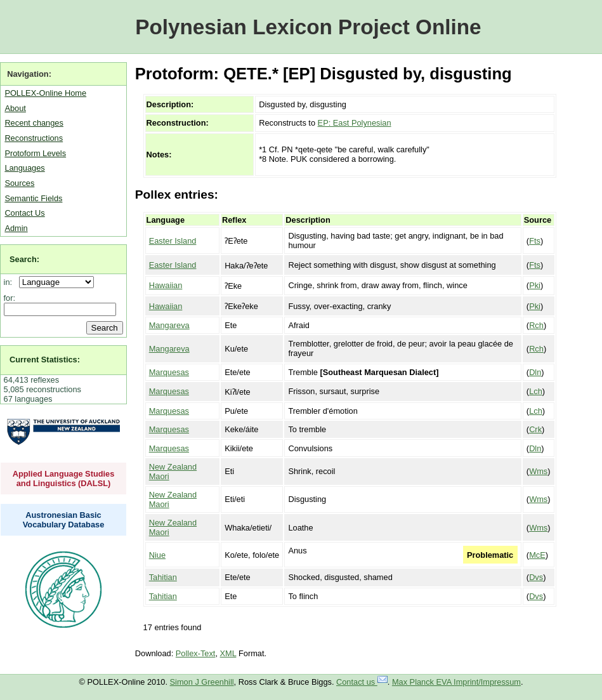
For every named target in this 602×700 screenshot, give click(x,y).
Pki (535, 285)
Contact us (362, 682)
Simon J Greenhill (202, 682)
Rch (536, 325)
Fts (535, 241)
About (15, 108)
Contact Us (24, 213)
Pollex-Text (196, 653)
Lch (536, 391)
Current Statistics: (45, 360)
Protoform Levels (35, 153)
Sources (19, 183)
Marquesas (169, 372)
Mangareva (169, 325)
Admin (16, 228)
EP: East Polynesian (355, 123)
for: (10, 298)
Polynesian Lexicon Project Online (308, 27)
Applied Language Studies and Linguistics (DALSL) (64, 479)
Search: (24, 259)
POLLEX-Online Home (45, 93)
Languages (24, 168)
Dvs (536, 577)
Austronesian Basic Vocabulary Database (64, 520)
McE (537, 555)
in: (10, 282)
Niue (157, 555)
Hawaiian (166, 285)
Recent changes (34, 123)
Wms (538, 471)
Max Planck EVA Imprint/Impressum (456, 682)
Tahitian (163, 577)
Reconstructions (34, 138)
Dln (535, 372)
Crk (535, 429)
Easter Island (173, 241)
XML (228, 653)
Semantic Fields (33, 198)
